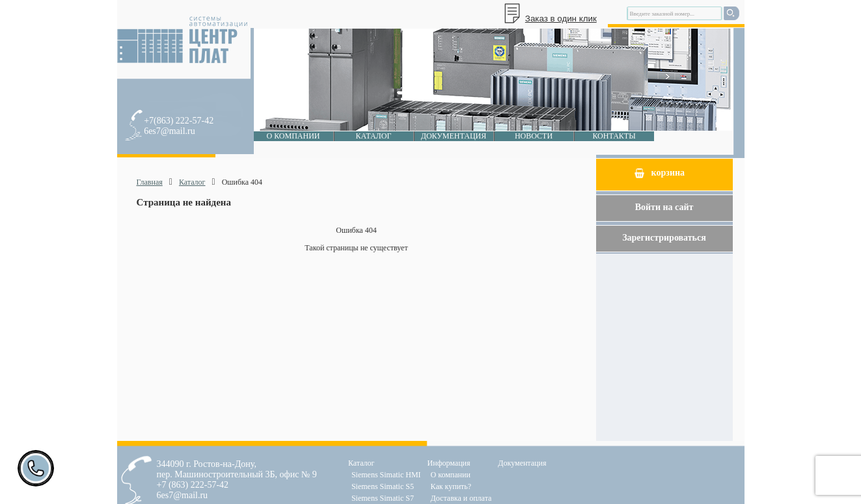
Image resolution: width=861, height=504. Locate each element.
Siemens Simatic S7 (383, 498)
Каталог (374, 136)
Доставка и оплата (461, 498)
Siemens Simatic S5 (383, 486)
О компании (293, 136)
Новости (534, 136)
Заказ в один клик (561, 19)
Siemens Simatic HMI (386, 475)
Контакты (614, 136)
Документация (454, 136)
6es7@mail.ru (170, 131)
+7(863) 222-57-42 (179, 121)
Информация (449, 463)
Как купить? (451, 486)
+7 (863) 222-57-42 (193, 485)
